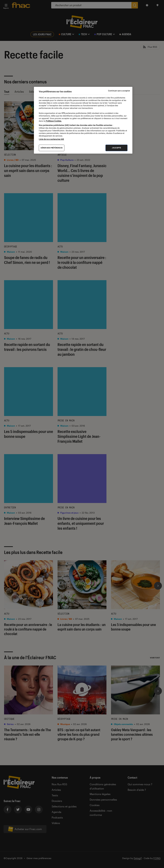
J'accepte (116, 148)
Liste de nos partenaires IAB (51, 139)
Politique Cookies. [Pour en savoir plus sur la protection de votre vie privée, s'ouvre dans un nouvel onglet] (53, 121)
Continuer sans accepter (119, 91)
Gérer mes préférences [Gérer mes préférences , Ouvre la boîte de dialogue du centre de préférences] (52, 148)
